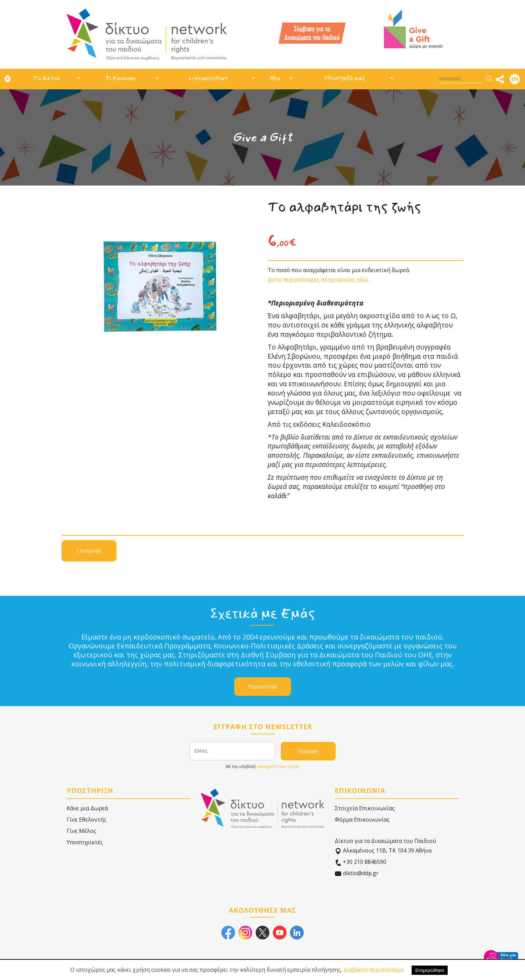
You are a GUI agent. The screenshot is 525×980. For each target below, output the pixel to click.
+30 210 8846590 (360, 862)
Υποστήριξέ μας (344, 78)
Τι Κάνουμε (121, 78)
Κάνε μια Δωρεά (87, 808)
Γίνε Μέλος (81, 831)
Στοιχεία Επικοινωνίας (365, 808)
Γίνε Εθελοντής (87, 820)
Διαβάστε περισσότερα (373, 970)
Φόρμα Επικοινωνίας (362, 820)
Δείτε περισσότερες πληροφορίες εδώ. (318, 280)
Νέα (275, 78)
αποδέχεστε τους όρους (278, 766)
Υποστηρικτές (85, 842)
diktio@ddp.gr (357, 873)
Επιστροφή (89, 551)
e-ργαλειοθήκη (208, 78)
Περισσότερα (263, 686)
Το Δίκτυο (46, 78)
